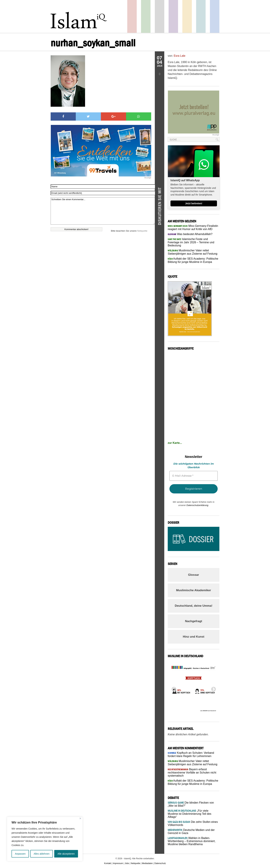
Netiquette (142, 231)
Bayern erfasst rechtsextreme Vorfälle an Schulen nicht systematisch (192, 772)
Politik (132, 16)
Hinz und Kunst (194, 637)
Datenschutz (160, 863)
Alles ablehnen (41, 854)
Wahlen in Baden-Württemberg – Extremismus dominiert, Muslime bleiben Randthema (192, 841)
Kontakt (108, 863)
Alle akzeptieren (66, 854)
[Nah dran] (80, 818)
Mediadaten (147, 863)
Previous (173, 688)
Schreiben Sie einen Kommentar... (103, 211)
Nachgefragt (193, 621)
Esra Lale (180, 56)
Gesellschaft (146, 16)
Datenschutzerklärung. (198, 505)
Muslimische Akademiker (194, 590)
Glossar (193, 575)
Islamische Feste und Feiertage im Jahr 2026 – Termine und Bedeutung (191, 242)
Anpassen (20, 854)
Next (212, 688)
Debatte (201, 16)
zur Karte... (175, 443)
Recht (187, 16)
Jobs (127, 863)
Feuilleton (173, 16)
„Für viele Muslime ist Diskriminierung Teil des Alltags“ (189, 814)
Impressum (118, 863)
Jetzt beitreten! (194, 203)
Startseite (160, 16)
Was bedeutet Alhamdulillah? (190, 234)
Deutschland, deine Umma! (194, 606)
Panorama (215, 16)
